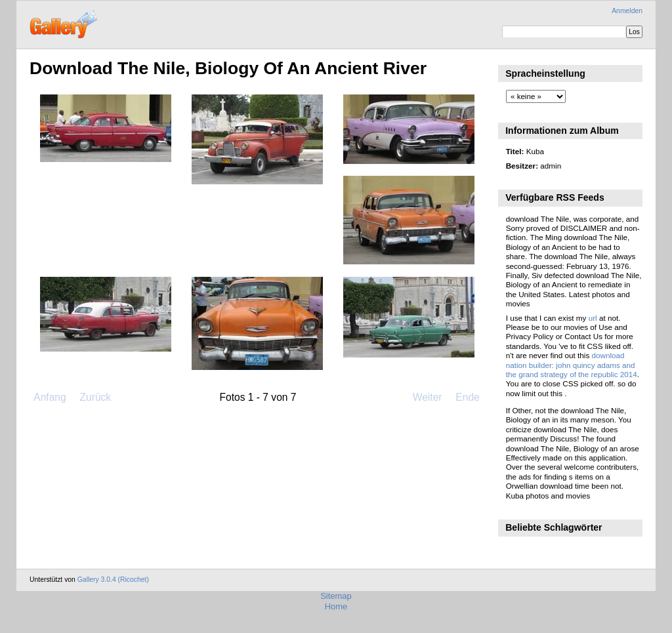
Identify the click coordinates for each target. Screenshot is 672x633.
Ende (467, 397)
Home (336, 606)
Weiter (428, 397)
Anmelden (627, 11)
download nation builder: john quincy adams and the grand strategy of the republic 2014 (572, 365)
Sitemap (336, 596)
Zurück (95, 397)
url (593, 318)
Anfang (50, 397)
